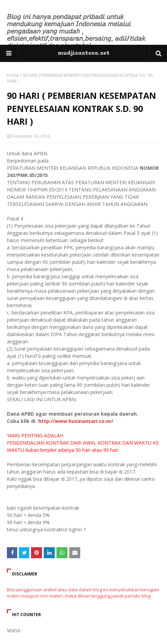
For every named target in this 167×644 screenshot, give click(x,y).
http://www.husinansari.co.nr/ (75, 421)
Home (13, 75)
